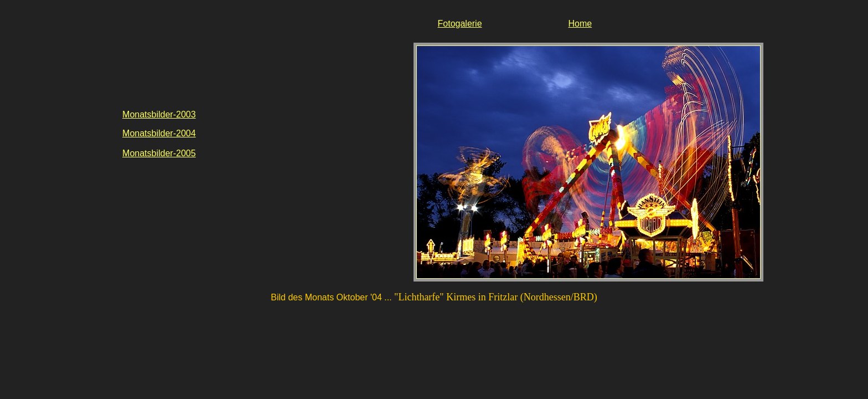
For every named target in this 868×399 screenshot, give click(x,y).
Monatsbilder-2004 (159, 133)
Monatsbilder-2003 (159, 114)
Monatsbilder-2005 (159, 153)
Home (580, 24)
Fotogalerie (460, 24)
